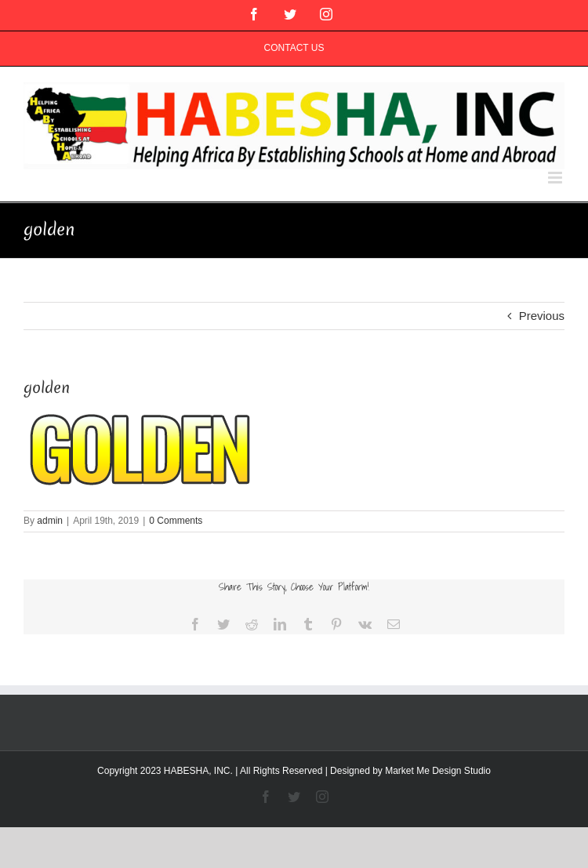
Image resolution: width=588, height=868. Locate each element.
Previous (542, 316)
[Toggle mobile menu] (556, 178)
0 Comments (176, 521)
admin (50, 521)
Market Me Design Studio (438, 771)
